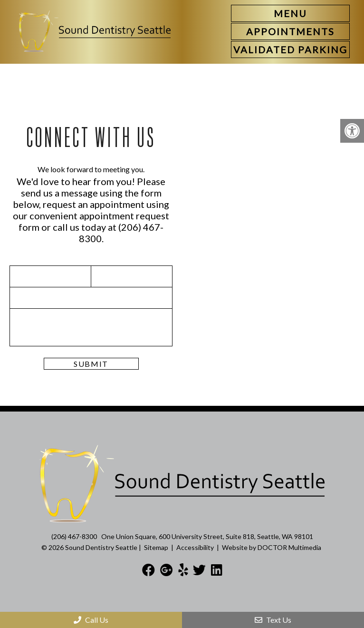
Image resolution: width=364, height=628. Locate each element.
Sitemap (156, 547)
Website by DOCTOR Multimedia (272, 547)
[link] (290, 31)
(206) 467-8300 (74, 536)
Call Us (91, 620)
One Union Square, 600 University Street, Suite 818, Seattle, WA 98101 (207, 536)
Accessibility (195, 547)
